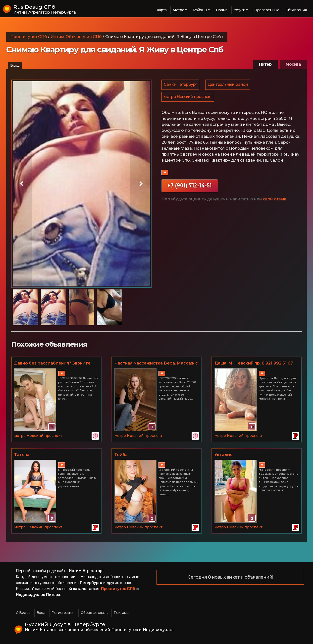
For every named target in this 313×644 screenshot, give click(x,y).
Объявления (296, 10)
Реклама (121, 613)
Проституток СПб (118, 589)
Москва (293, 64)
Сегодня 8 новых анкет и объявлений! (230, 577)
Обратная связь (94, 613)
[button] (22, 184)
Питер (265, 64)
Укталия (223, 455)
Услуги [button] (239, 10)
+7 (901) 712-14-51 (190, 187)
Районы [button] (200, 10)
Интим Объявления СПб (76, 37)
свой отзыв (275, 201)
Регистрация (63, 613)
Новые (222, 10)
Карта (162, 10)
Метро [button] (178, 10)
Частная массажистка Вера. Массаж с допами (156, 364)
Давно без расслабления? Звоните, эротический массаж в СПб (53, 364)
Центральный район (228, 85)
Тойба (121, 455)
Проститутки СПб (29, 37)
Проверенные (267, 10)
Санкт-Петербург (181, 85)
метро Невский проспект (188, 98)
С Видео (23, 613)
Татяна (22, 455)
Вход (15, 65)
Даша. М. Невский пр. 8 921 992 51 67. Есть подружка (254, 364)
